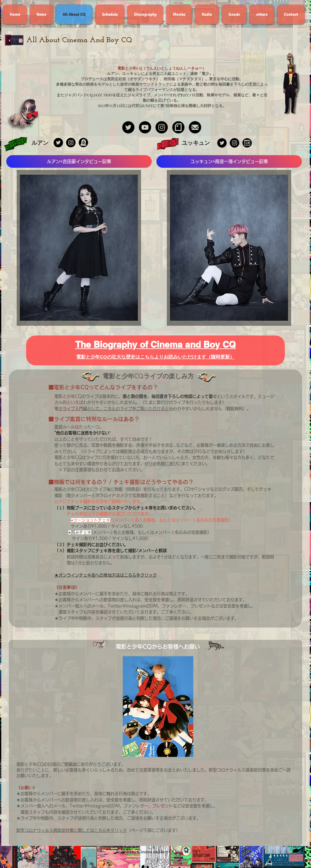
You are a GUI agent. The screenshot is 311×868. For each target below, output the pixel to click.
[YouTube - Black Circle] (145, 127)
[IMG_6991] (83, 143)
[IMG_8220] (178, 127)
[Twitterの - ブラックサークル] (222, 143)
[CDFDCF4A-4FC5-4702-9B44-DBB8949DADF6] (195, 127)
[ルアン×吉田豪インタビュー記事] (79, 161)
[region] (79, 248)
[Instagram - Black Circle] (162, 127)
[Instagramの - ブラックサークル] (235, 143)
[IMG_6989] (247, 143)
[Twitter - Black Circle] (128, 127)
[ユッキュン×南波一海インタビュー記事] (229, 161)
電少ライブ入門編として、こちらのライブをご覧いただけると (114, 409)
